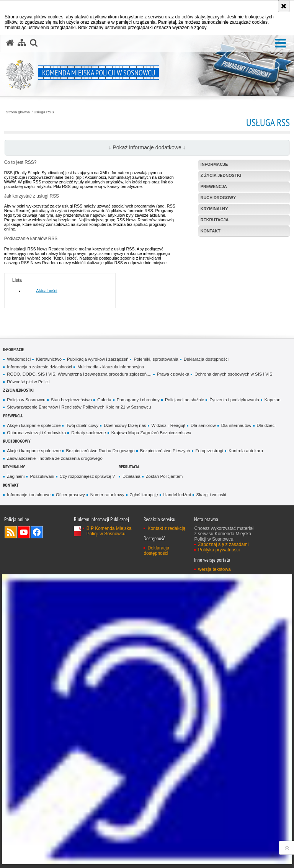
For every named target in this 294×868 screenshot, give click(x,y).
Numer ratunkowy (107, 495)
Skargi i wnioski (211, 495)
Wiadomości (19, 359)
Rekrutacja (129, 467)
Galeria (104, 400)
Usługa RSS (44, 112)
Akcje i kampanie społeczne (34, 425)
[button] (281, 43)
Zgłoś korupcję (144, 495)
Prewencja (13, 416)
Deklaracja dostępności (206, 359)
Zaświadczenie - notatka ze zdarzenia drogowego (55, 458)
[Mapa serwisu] (22, 43)
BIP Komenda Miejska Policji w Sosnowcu (109, 531)
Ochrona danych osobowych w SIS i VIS (233, 374)
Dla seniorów (203, 425)
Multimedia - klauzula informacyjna (111, 367)
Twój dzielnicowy (82, 425)
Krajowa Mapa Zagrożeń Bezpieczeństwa (151, 433)
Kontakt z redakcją (166, 528)
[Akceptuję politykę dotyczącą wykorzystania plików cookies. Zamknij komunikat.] (284, 6)
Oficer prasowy (70, 495)
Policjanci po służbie (185, 400)
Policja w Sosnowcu (26, 400)
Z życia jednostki (18, 390)
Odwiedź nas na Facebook (37, 532)
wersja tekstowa (214, 569)
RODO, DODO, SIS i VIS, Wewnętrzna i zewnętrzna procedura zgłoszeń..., (79, 374)
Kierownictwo (49, 359)
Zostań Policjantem (164, 476)
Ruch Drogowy (17, 441)
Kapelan (273, 400)
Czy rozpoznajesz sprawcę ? (87, 476)
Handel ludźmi (177, 495)
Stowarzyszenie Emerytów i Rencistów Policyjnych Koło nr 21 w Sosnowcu (79, 407)
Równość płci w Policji (28, 382)
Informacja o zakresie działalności (39, 367)
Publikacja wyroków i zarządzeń (98, 359)
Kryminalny (14, 467)
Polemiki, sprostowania (156, 359)
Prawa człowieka (173, 374)
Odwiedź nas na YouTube (24, 532)
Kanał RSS (11, 532)
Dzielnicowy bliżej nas (125, 425)
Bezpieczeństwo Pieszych (165, 451)
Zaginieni (16, 476)
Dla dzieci (266, 425)
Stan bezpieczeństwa (71, 400)
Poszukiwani (42, 476)
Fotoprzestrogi (210, 451)
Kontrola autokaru (246, 451)
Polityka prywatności (219, 550)
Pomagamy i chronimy (138, 400)
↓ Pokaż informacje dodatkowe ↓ (147, 147)
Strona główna (18, 112)
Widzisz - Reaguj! (168, 425)
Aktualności (47, 291)
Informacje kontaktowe (29, 495)
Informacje (13, 349)
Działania (131, 476)
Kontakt (11, 485)
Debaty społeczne (88, 433)
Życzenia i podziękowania (234, 400)
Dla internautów (236, 425)
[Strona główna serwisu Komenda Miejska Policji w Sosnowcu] (10, 43)
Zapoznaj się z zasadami (223, 544)
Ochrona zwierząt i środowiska (36, 433)
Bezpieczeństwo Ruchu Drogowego (100, 451)
